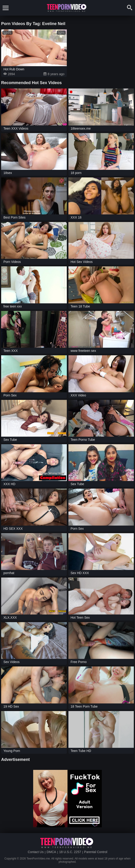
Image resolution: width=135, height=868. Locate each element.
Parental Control (96, 852)
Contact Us (36, 852)
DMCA (51, 852)
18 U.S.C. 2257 (70, 852)
